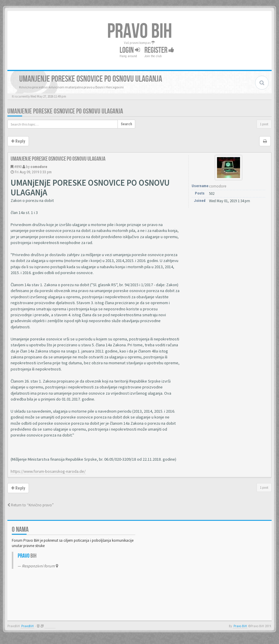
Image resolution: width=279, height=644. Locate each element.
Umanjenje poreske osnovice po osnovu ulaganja (65, 111)
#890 (18, 167)
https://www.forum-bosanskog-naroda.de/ (48, 471)
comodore (39, 167)
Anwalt (50, 626)
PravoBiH (27, 626)
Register (159, 50)
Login (130, 50)
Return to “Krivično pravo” (31, 505)
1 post (264, 124)
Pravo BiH (240, 626)
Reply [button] (18, 141)
